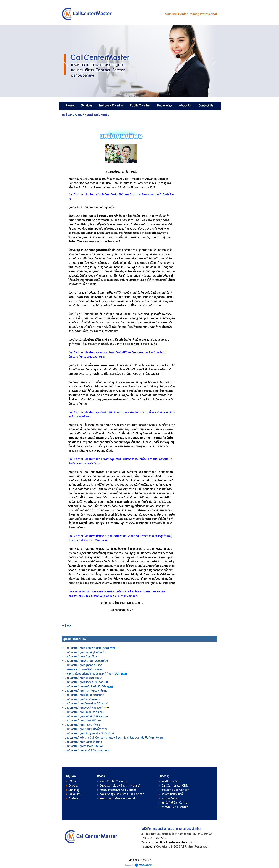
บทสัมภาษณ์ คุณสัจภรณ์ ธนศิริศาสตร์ (86, 704)
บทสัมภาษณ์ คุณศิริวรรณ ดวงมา (84, 678)
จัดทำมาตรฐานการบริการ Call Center (122, 794)
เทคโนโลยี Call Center (175, 803)
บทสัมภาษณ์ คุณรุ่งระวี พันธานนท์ (84, 708)
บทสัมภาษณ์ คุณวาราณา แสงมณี (84, 746)
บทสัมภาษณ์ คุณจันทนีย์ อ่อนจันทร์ (84, 695)
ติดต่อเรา (74, 798)
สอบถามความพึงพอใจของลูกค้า (118, 798)
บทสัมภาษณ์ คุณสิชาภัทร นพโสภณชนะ (87, 682)
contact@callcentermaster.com (171, 842)
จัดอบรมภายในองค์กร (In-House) (120, 786)
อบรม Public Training (113, 781)
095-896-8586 (157, 838)
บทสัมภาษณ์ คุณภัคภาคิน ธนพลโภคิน (86, 691)
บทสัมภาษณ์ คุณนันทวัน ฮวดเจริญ (84, 712)
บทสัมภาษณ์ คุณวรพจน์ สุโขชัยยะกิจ (85, 652)
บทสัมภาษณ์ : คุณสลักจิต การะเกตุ (85, 669)
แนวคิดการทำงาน (171, 781)
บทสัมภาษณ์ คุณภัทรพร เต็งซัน (82, 725)
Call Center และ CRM (175, 786)
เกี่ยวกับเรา (75, 794)
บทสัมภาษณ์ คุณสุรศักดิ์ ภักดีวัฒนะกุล (86, 716)
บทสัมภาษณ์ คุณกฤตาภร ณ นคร (83, 665)
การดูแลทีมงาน (170, 798)
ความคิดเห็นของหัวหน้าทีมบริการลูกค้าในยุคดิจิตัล (93, 674)
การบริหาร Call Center (175, 790)
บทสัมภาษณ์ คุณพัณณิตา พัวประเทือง (86, 661)
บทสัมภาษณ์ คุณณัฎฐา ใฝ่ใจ (81, 657)
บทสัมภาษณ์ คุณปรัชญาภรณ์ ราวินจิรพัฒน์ (89, 733)
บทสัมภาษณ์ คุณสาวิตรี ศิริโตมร (83, 721)
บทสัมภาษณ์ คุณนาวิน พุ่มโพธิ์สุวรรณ (86, 729)
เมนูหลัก (71, 776)
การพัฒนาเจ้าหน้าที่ (172, 794)
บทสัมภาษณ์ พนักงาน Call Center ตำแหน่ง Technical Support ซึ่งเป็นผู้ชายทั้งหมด (114, 738)
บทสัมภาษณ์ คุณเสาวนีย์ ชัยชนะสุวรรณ (87, 750)
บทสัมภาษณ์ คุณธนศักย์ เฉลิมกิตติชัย (86, 686)
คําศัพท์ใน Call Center (175, 807)
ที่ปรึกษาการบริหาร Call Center (118, 790)
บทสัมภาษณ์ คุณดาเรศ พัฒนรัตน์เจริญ (87, 648)
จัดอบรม (74, 786)
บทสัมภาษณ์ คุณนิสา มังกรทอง (82, 699)
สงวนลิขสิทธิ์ (148, 847)
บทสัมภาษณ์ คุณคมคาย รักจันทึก (83, 742)
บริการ (72, 781)
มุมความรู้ (74, 790)
